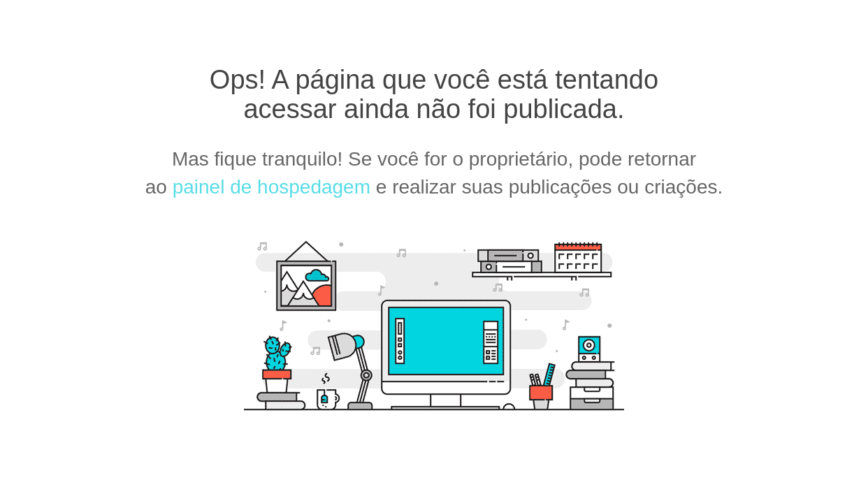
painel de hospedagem (272, 187)
